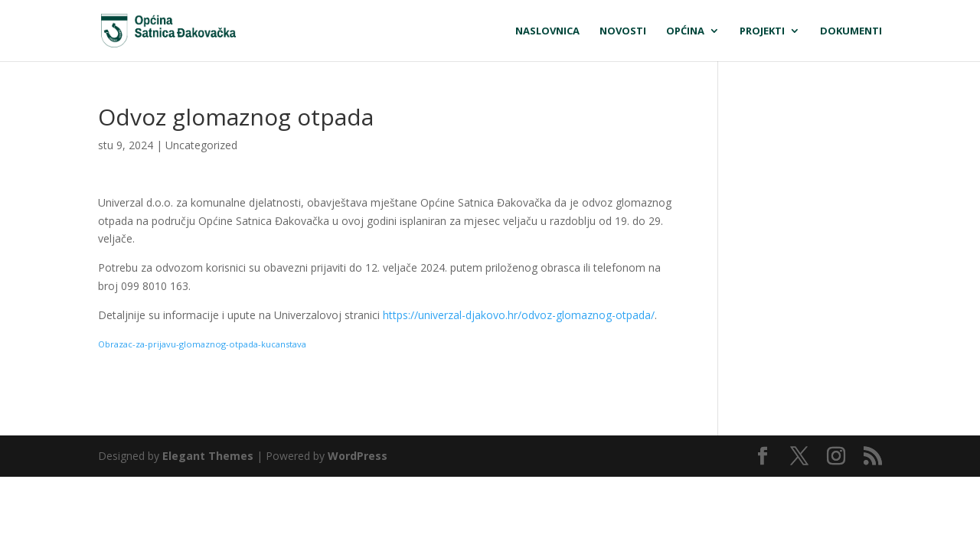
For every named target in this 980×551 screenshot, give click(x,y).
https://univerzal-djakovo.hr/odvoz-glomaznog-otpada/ (519, 315)
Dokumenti (851, 31)
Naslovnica (547, 31)
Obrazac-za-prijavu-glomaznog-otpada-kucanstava (202, 344)
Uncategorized (201, 145)
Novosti (623, 31)
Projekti (762, 31)
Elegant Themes (208, 456)
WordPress (358, 456)
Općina (685, 31)
